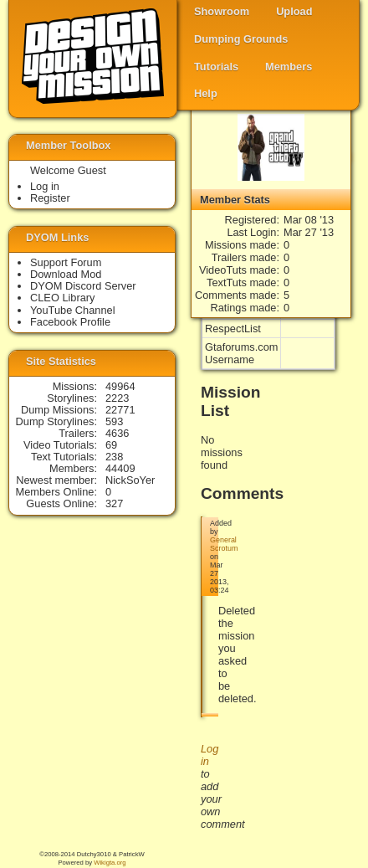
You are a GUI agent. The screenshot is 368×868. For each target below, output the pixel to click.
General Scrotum (224, 544)
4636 (117, 433)
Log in (45, 186)
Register (50, 198)
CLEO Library (63, 298)
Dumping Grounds (241, 39)
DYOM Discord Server (83, 286)
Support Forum (66, 262)
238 (114, 457)
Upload (294, 11)
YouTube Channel (73, 310)
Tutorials (216, 67)
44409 (120, 468)
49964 (120, 386)
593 (114, 421)
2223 (117, 398)
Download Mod (66, 274)
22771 (120, 410)
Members (289, 67)
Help (206, 93)
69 (111, 445)
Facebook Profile (70, 322)
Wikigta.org (110, 863)
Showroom (222, 11)
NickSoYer (130, 480)
